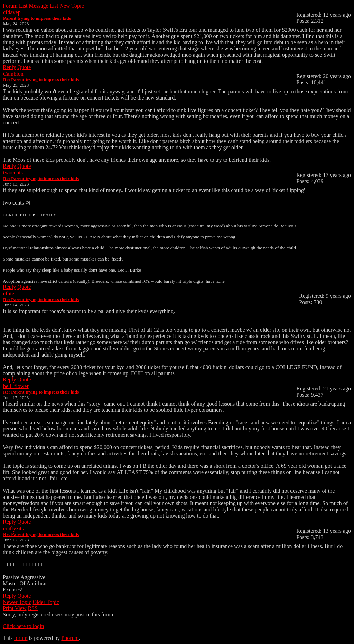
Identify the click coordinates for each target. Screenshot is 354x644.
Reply (9, 67)
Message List (44, 6)
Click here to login (24, 626)
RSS (33, 608)
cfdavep (12, 12)
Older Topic (46, 602)
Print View (15, 608)
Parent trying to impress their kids (37, 18)
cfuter (10, 293)
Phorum (70, 638)
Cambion (13, 74)
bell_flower (16, 386)
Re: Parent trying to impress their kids (41, 80)
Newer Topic (17, 602)
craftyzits (13, 528)
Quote (24, 67)
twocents (13, 173)
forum (21, 638)
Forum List (15, 6)
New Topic (72, 6)
